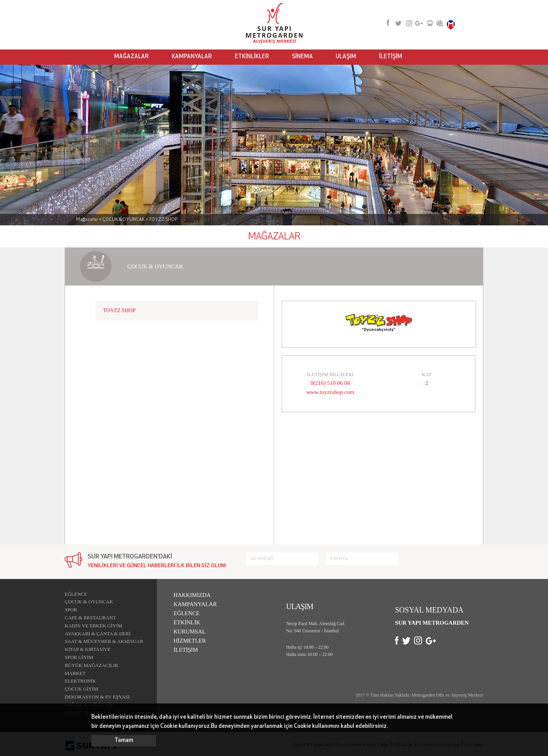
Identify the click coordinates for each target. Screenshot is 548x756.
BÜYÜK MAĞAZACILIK (92, 665)
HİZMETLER (190, 641)
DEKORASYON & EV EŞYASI (97, 697)
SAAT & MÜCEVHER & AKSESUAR (104, 641)
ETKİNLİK (187, 622)
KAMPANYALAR (192, 57)
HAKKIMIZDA (192, 595)
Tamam (124, 741)
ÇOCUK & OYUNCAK (89, 602)
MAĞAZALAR (131, 57)
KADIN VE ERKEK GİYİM (93, 626)
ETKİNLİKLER (252, 57)
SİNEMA (302, 57)
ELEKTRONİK (80, 681)
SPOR (71, 610)
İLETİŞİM (391, 57)
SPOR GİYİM (79, 657)
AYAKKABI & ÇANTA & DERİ (98, 634)
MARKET (75, 673)
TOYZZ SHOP (119, 310)
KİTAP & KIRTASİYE (88, 649)
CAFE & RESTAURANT (90, 618)
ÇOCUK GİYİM (81, 689)
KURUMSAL (190, 632)
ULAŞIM (346, 57)
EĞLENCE (76, 594)
